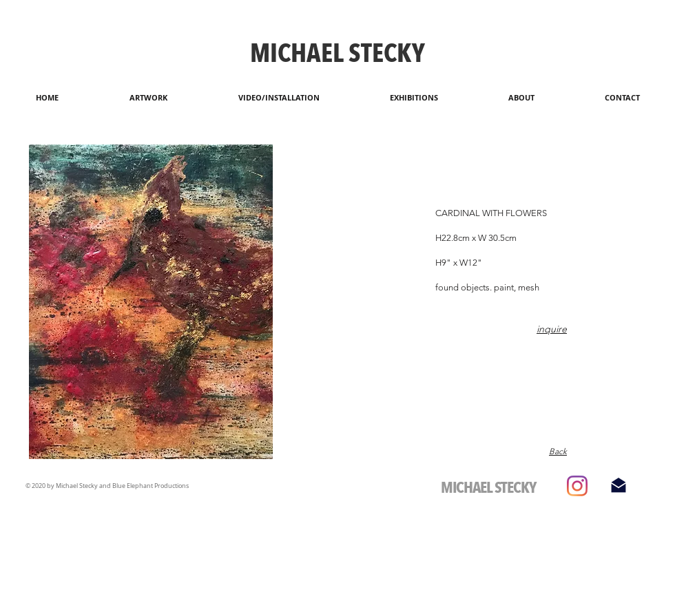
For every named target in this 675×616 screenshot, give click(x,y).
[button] (151, 302)
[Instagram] (577, 486)
